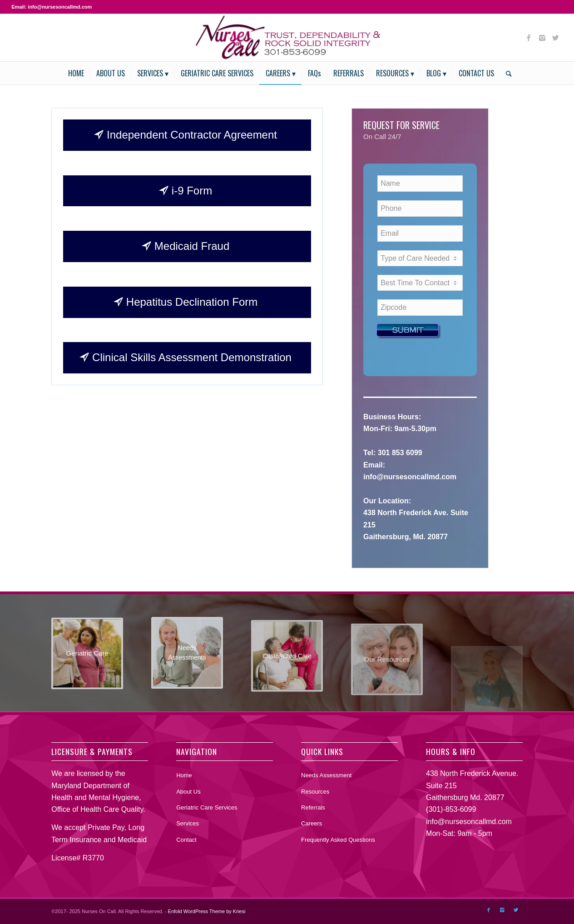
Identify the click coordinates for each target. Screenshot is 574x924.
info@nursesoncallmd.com (469, 822)
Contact (186, 840)
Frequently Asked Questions (338, 840)
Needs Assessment (326, 775)
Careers (312, 823)
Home (184, 775)
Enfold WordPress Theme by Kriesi (207, 911)
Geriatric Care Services (207, 807)
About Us (188, 792)
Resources (315, 792)
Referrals (313, 807)
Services (188, 823)
